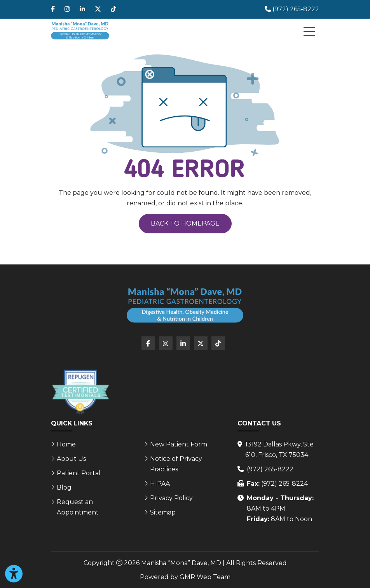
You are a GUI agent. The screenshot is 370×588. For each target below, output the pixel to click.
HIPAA (160, 484)
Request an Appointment (78, 507)
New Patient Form (179, 444)
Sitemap (163, 512)
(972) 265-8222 (270, 469)
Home (66, 444)
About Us (71, 459)
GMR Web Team (205, 577)
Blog (64, 487)
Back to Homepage (185, 223)
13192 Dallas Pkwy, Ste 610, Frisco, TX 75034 (279, 450)
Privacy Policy (171, 498)
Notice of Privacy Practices (176, 464)
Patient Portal (79, 473)
